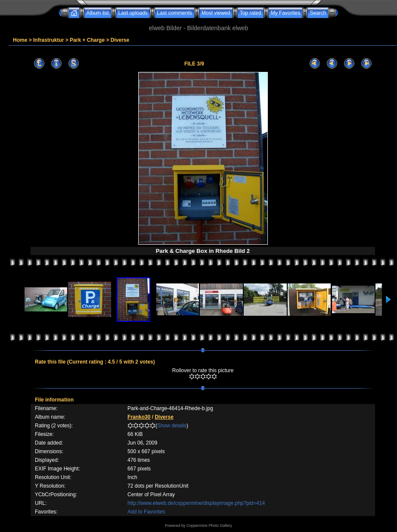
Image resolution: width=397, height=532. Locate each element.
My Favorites (286, 13)
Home (20, 40)
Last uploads (133, 13)
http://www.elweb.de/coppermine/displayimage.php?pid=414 (196, 503)
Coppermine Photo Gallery (209, 526)
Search (318, 13)
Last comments (175, 13)
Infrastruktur (48, 40)
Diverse (120, 40)
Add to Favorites (146, 512)
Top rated (251, 13)
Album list (98, 13)
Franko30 (139, 417)
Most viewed (216, 13)
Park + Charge (87, 40)
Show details (172, 426)
